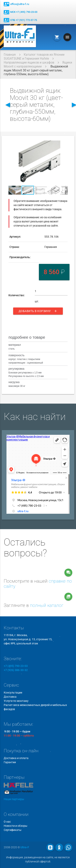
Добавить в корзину (38, 311)
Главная (10, 55)
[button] (64, 144)
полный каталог (47, 605)
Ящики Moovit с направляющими (38, 64)
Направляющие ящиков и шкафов (29, 62)
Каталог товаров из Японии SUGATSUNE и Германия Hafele (34, 57)
